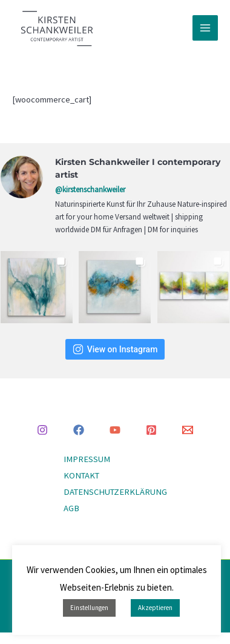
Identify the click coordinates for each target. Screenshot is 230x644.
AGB (71, 508)
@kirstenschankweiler (90, 190)
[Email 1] (188, 430)
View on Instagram (115, 349)
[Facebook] (79, 430)
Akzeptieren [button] (155, 608)
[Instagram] (42, 430)
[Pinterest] (151, 430)
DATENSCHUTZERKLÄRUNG (115, 492)
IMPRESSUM (87, 459)
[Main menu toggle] (205, 28)
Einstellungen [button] (89, 608)
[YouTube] (115, 430)
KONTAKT (81, 475)
